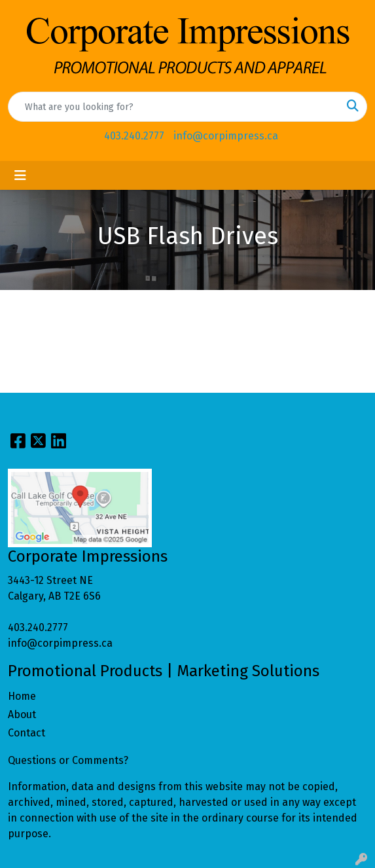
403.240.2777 (134, 136)
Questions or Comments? (68, 760)
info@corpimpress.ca (226, 136)
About (22, 714)
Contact (27, 733)
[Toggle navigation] (20, 175)
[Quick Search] (174, 107)
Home (22, 696)
